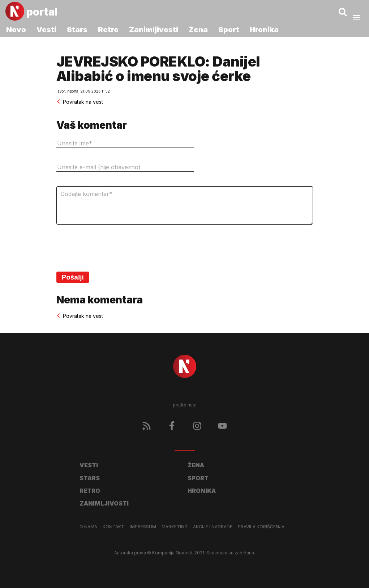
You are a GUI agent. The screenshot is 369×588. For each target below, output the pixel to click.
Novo (16, 30)
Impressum (143, 527)
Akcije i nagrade (213, 527)
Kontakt (113, 527)
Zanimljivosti (154, 30)
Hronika (264, 30)
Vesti (46, 30)
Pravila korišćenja (261, 527)
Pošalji (73, 277)
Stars (77, 30)
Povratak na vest (80, 102)
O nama (88, 527)
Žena (198, 30)
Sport (229, 30)
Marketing (175, 527)
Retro (108, 30)
